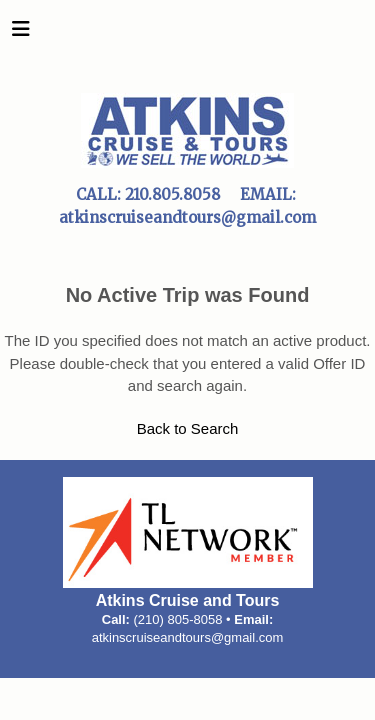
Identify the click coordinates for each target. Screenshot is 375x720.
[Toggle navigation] (21, 34)
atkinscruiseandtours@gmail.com (188, 637)
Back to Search (188, 428)
